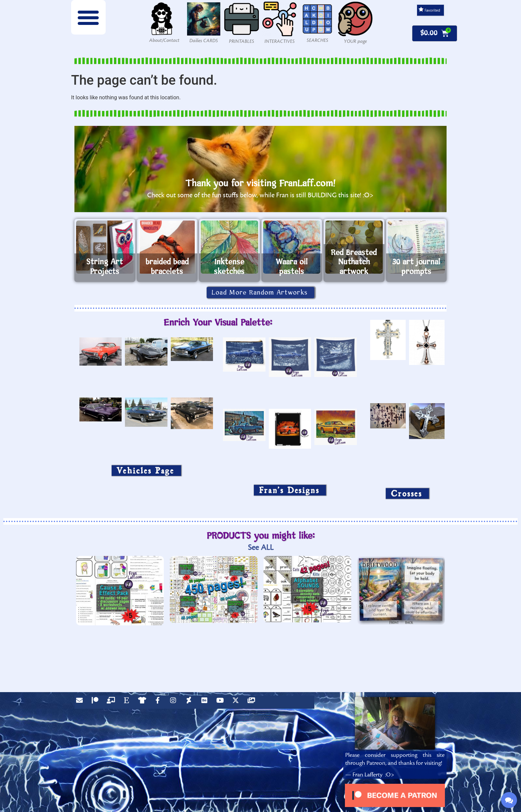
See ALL (261, 547)
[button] (88, 17)
